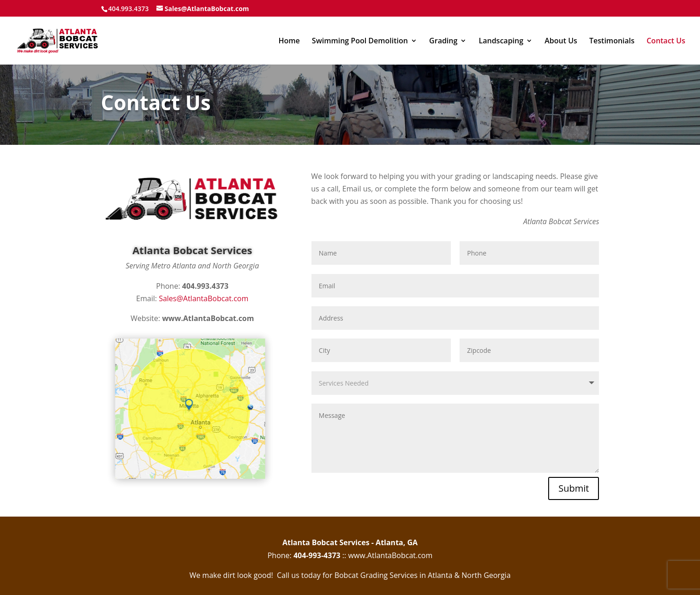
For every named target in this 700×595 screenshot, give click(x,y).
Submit (574, 488)
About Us (561, 42)
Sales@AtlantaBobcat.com (203, 298)
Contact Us (666, 42)
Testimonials (612, 42)
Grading (443, 42)
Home (289, 42)
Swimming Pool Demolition (360, 42)
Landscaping (501, 42)
